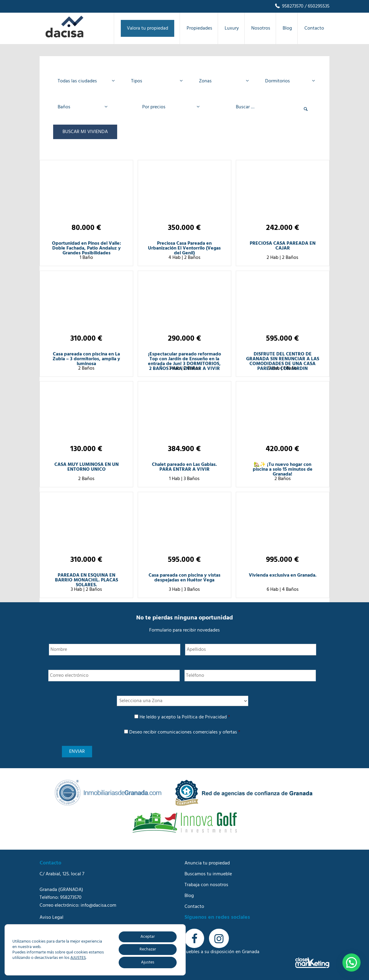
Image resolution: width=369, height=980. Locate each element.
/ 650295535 (316, 6)
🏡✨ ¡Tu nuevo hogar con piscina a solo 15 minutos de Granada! (283, 469)
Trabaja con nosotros (206, 885)
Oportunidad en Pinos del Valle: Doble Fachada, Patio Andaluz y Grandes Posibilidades (87, 248)
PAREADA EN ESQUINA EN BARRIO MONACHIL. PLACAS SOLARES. (87, 580)
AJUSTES (78, 958)
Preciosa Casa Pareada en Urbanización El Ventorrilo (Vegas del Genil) (184, 248)
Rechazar (148, 949)
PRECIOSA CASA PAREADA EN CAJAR (283, 246)
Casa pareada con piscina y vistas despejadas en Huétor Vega (184, 578)
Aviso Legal (51, 918)
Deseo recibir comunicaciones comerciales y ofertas (185, 732)
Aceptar (148, 937)
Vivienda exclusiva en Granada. (283, 575)
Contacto (194, 907)
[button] (351, 962)
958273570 (289, 6)
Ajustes (148, 962)
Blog (189, 896)
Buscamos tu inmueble (208, 874)
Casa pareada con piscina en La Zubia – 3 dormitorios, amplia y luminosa (86, 359)
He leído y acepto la (185, 717)
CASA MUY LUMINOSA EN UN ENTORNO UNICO (87, 467)
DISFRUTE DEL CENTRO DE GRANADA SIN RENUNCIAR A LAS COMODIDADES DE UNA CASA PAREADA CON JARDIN (283, 361)
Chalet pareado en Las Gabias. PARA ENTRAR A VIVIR (184, 467)
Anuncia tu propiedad (207, 863)
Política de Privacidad (204, 717)
